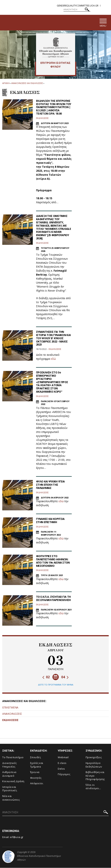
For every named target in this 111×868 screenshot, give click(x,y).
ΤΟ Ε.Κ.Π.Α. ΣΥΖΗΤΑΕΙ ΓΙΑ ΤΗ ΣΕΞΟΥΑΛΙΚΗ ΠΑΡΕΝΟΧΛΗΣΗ (53, 598)
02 (46, 677)
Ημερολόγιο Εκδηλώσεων (94, 765)
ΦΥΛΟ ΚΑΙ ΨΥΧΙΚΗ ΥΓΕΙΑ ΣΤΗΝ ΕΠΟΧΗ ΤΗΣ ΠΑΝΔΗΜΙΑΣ (50, 485)
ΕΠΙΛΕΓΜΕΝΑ (10, 708)
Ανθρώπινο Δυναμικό (9, 774)
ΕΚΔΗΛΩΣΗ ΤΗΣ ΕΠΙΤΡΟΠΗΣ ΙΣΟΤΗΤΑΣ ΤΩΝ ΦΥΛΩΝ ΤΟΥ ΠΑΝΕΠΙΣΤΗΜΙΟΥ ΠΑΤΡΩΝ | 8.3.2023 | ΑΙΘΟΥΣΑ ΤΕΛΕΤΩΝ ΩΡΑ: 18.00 (54, 107)
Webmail (63, 758)
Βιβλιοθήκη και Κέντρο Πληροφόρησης (95, 776)
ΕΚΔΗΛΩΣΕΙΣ (10, 720)
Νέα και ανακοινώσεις (11, 798)
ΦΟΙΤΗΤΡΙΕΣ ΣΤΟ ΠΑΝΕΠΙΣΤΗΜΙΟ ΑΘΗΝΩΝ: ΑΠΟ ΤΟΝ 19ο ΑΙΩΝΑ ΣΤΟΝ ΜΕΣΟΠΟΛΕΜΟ (53, 561)
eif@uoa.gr (17, 837)
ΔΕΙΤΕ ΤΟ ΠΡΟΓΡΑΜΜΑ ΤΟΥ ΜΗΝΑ (56, 685)
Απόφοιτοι (37, 784)
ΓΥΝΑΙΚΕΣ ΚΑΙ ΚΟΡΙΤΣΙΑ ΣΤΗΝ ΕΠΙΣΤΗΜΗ (50, 521)
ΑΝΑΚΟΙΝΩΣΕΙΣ (12, 714)
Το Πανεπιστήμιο (13, 758)
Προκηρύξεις (94, 758)
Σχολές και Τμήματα (37, 765)
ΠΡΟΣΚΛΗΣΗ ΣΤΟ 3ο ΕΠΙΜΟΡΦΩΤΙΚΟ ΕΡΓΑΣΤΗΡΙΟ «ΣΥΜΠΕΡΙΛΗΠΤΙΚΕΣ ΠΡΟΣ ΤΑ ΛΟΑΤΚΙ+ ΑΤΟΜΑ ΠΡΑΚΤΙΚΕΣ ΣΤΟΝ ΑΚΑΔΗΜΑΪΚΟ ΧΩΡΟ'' (52, 382)
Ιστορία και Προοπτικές (10, 789)
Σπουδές (36, 758)
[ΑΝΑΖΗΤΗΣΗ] (77, 9)
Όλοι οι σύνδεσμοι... (93, 787)
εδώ (61, 502)
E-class (62, 763)
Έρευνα (35, 772)
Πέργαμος (64, 774)
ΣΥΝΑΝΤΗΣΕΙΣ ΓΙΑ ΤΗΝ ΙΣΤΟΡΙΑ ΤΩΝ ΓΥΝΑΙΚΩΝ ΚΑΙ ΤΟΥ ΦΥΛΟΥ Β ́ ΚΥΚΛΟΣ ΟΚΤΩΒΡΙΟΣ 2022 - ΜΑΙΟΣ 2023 (53, 338)
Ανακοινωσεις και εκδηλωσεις (27, 83)
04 (65, 677)
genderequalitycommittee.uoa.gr (78, 6)
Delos (61, 769)
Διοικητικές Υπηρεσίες (10, 765)
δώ (54, 359)
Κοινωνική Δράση (13, 782)
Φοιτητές (36, 778)
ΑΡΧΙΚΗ (6, 83)
